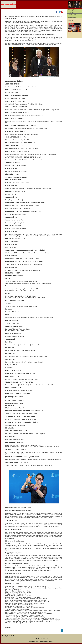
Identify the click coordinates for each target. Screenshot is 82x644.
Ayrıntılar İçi (72, 20)
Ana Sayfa (71, 10)
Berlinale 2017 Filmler (12, 584)
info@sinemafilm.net (41, 639)
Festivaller (71, 12)
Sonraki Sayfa (72, 17)
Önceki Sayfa (72, 15)
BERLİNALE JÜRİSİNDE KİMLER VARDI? (18, 507)
